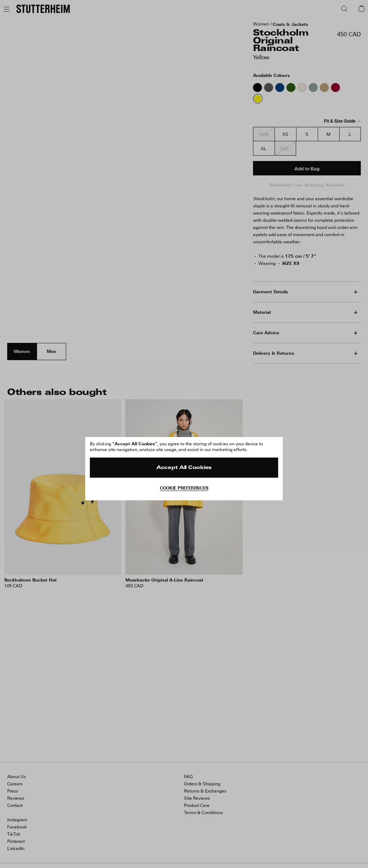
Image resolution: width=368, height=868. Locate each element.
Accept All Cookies (184, 468)
